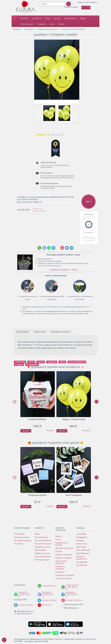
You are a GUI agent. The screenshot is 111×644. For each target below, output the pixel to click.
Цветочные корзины (61, 562)
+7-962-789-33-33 (72, 588)
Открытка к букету (38, 495)
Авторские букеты (64, 548)
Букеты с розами (64, 557)
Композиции (27, 24)
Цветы (84, 18)
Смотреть (50, 430)
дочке (41, 361)
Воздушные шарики (47, 29)
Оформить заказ (71, 7)
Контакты (19, 543)
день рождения (77, 361)
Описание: (22, 331)
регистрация (92, 2)
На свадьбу (82, 561)
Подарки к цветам (65, 575)
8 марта (19, 364)
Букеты (57, 18)
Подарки (42, 24)
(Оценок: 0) (37, 208)
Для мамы (81, 546)
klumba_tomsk (25, 605)
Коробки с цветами (61, 567)
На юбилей (82, 565)
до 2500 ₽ (37, 18)
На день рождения (81, 557)
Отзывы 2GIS (57, 134)
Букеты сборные (64, 554)
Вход (80, 2)
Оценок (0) (40, 331)
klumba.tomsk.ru (72, 600)
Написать (47, 605)
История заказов (43, 543)
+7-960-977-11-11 (72, 585)
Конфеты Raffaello (38, 419)
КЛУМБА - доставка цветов (15, 18)
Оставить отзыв (42, 546)
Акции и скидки (64, 578)
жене (31, 361)
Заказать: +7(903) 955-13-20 (24, 594)
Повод (62, 24)
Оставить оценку (39, 210)
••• (69, 24)
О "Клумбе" (19, 533)
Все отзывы (40, 550)
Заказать (89, 224)
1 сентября (81, 533)
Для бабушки (83, 553)
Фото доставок (42, 559)
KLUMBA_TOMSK (49, 600)
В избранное (89, 232)
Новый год (82, 543)
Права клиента (42, 553)
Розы (48, 18)
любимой (20, 361)
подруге (52, 361)
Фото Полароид (74, 495)
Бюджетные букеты (61, 543)
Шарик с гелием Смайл (73, 29)
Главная (17, 29)
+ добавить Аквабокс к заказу (63, 269)
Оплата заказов (22, 537)
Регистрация (41, 537)
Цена (52, 24)
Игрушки (60, 571)
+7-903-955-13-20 (49, 585)
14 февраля (32, 364)
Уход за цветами (43, 556)
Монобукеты (71, 18)
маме (62, 361)
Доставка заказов (23, 540)
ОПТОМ (24, 18)
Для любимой (83, 550)
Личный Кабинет (43, 540)
